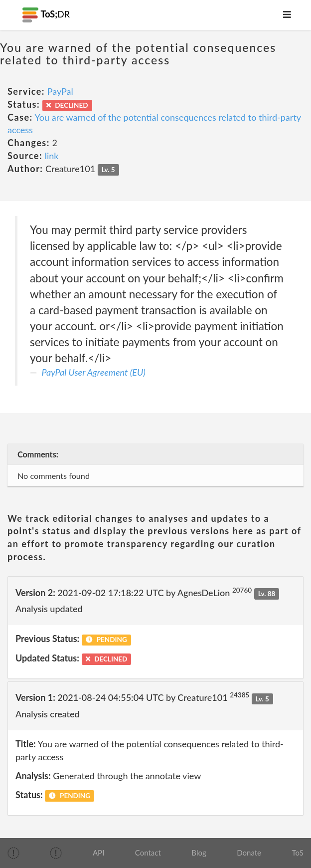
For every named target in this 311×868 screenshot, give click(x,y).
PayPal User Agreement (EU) (94, 372)
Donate (249, 853)
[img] (13, 853)
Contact (148, 853)
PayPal (60, 91)
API (98, 853)
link (52, 156)
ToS (298, 853)
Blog (199, 853)
